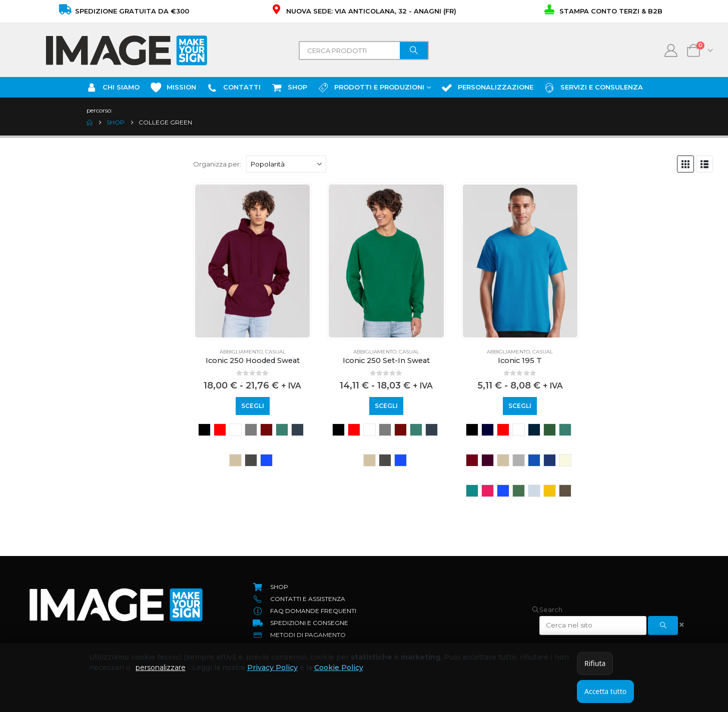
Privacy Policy (272, 667)
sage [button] (519, 491)
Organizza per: (217, 164)
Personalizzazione (487, 87)
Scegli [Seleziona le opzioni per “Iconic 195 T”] (520, 406)
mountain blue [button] (550, 460)
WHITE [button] (235, 430)
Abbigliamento (241, 352)
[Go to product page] (252, 261)
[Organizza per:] (286, 164)
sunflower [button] (550, 491)
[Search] (414, 50)
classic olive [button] (550, 430)
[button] (685, 164)
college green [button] (282, 430)
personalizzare (161, 667)
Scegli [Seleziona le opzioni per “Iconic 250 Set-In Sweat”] (386, 406)
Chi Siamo (113, 87)
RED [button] (220, 430)
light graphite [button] (251, 460)
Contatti (233, 87)
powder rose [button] (488, 491)
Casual (275, 352)
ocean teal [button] (472, 491)
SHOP (289, 87)
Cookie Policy (339, 667)
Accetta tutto (605, 691)
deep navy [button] (297, 430)
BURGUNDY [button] (266, 430)
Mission (173, 87)
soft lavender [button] (534, 491)
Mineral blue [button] (534, 460)
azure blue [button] (534, 430)
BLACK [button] (204, 430)
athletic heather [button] (251, 430)
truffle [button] (565, 491)
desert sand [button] (235, 460)
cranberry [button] (472, 460)
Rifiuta (595, 663)
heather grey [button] (519, 460)
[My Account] (671, 50)
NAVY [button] (488, 430)
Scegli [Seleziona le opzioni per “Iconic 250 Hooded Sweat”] (253, 406)
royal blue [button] (266, 460)
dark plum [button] (488, 460)
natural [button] (565, 460)
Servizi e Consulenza (593, 87)
